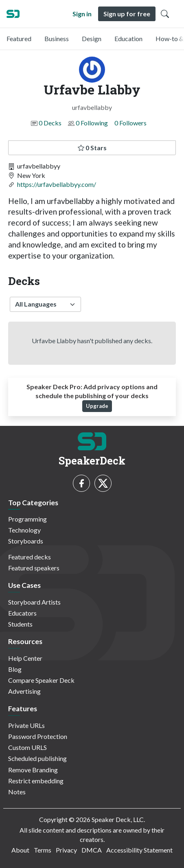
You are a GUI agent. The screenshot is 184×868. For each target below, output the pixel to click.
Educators (22, 613)
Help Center (25, 658)
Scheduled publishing (37, 758)
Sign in (82, 14)
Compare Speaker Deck (41, 680)
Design (92, 38)
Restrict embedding (36, 781)
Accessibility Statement (139, 850)
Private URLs (26, 725)
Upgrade (97, 406)
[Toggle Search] (165, 14)
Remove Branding (33, 770)
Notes (17, 792)
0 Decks (50, 123)
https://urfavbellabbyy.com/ (57, 184)
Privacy (66, 850)
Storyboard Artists (34, 602)
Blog (15, 669)
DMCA (92, 850)
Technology (24, 530)
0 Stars (92, 148)
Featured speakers (34, 568)
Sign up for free (127, 14)
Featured (19, 38)
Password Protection (38, 736)
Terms (43, 850)
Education (128, 38)
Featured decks (30, 557)
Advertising (24, 691)
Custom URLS (27, 747)
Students (20, 624)
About (20, 850)
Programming (27, 519)
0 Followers (130, 123)
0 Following (92, 123)
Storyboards (26, 541)
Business (57, 38)
